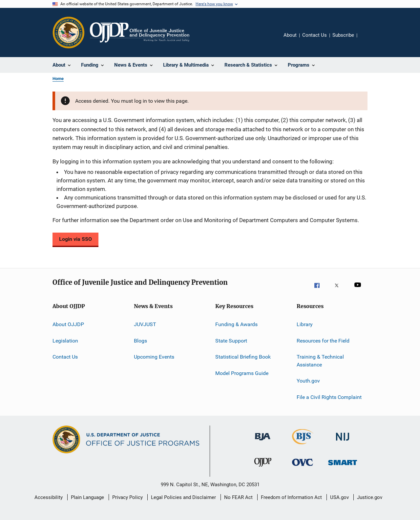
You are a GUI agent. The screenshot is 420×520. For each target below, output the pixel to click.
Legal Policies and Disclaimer (183, 497)
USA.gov (339, 497)
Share (367, 40)
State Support (231, 341)
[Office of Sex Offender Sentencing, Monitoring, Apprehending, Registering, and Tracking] (343, 469)
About (290, 35)
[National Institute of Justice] (343, 444)
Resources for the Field (323, 341)
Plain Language (87, 497)
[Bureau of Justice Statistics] (303, 446)
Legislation (65, 341)
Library (305, 324)
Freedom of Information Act (291, 497)
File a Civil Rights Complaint (329, 397)
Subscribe (343, 35)
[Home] (140, 32)
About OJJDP (68, 324)
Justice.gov (370, 497)
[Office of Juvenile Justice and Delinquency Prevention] (263, 469)
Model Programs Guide (242, 373)
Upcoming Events (154, 357)
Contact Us (315, 35)
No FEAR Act (238, 497)
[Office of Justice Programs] (69, 32)
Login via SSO (75, 239)
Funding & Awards (236, 324)
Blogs (140, 341)
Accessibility (49, 497)
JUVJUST (145, 324)
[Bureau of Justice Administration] (263, 444)
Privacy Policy (127, 497)
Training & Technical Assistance (320, 361)
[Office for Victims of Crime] (303, 469)
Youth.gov (308, 381)
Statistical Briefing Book (243, 357)
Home (58, 79)
